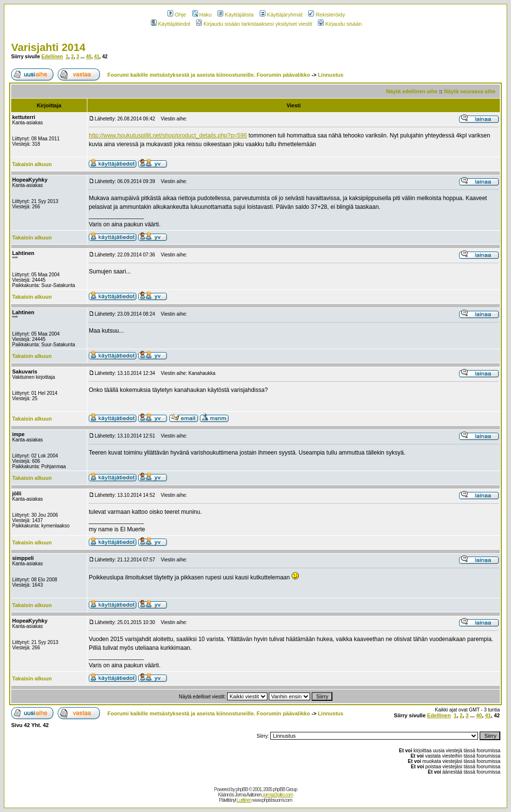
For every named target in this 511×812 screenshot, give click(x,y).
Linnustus (331, 75)
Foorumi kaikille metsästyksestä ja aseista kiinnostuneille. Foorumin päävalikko (209, 75)
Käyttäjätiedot (171, 24)
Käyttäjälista (235, 15)
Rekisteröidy (327, 15)
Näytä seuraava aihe (470, 91)
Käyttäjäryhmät (281, 15)
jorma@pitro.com (278, 795)
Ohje (177, 15)
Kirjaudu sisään (340, 24)
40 (89, 57)
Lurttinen (244, 800)
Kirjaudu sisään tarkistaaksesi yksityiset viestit (254, 24)
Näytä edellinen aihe (412, 91)
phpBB (242, 789)
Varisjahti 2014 (48, 47)
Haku (202, 15)
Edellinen (52, 57)
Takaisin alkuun (32, 164)
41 (97, 57)
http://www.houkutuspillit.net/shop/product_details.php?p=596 (168, 135)
